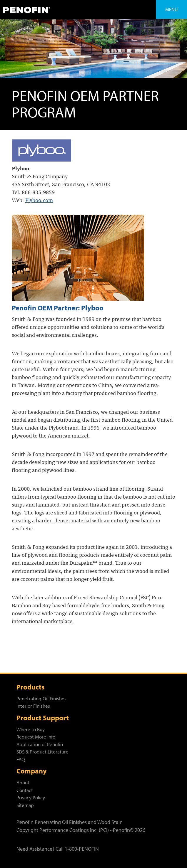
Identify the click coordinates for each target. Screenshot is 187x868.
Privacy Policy (31, 797)
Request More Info (36, 737)
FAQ (21, 759)
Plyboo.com (39, 200)
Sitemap (25, 805)
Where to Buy (31, 729)
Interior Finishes (33, 706)
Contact (25, 790)
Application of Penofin (40, 744)
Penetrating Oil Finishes (41, 698)
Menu (171, 9)
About (23, 782)
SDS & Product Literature (42, 752)
